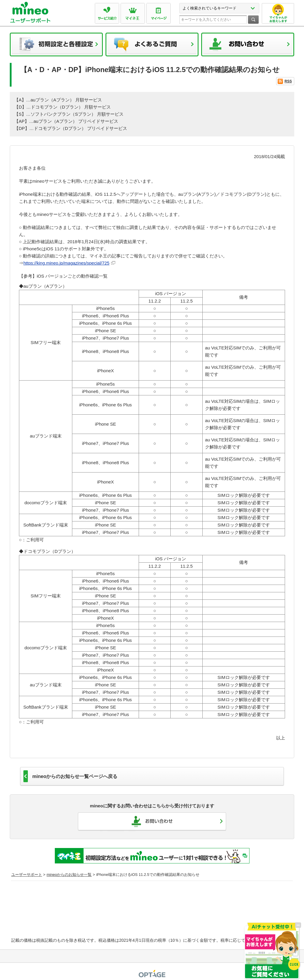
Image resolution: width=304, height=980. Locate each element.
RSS (288, 81)
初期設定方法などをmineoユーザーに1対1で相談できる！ (152, 856)
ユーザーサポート (27, 875)
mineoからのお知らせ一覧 (69, 875)
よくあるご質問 (152, 46)
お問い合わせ (248, 46)
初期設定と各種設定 (56, 46)
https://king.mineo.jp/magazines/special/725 (66, 263)
